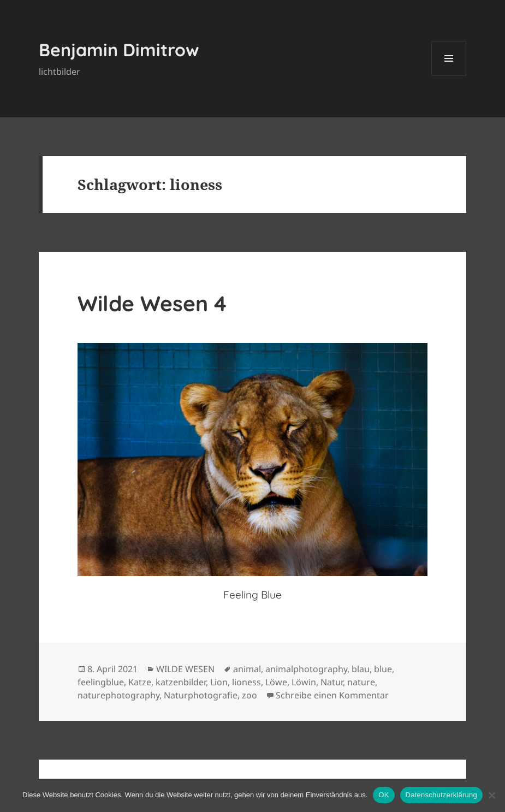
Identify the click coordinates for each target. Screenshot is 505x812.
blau (361, 669)
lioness (246, 682)
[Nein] (491, 795)
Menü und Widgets (449, 76)
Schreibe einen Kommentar (332, 695)
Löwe (276, 682)
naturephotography (118, 695)
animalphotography (306, 669)
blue (383, 669)
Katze (140, 682)
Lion (219, 682)
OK (384, 795)
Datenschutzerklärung (441, 795)
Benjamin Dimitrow (119, 50)
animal (247, 669)
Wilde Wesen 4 (152, 303)
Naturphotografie (201, 695)
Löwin (304, 682)
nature (361, 682)
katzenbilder (181, 682)
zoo (249, 695)
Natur (332, 682)
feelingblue (101, 682)
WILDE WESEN (185, 669)
